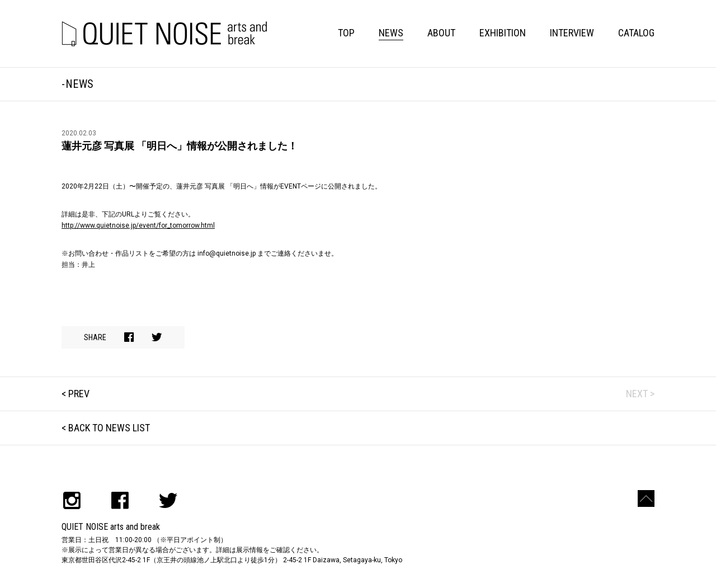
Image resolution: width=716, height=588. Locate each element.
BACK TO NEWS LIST (109, 428)
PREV (79, 394)
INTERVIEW (572, 33)
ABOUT (441, 33)
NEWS (391, 33)
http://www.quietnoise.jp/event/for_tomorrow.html (138, 225)
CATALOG (636, 33)
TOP (346, 33)
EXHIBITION (503, 33)
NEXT (637, 394)
